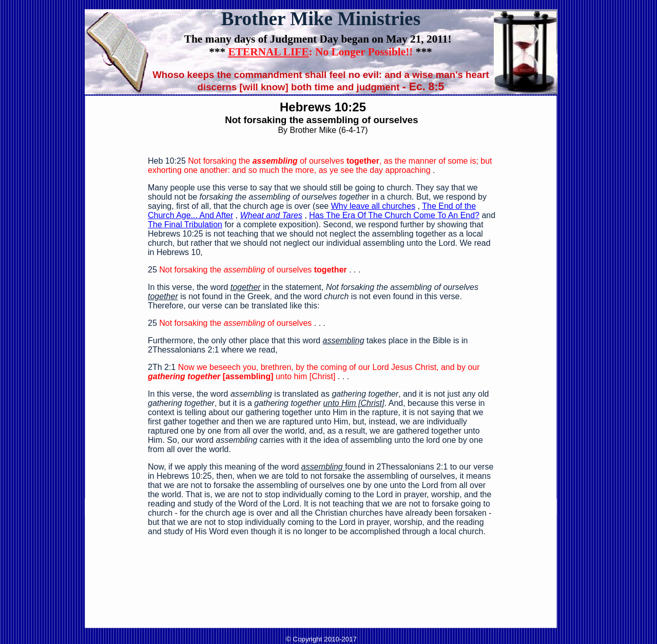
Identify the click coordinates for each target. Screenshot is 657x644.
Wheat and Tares (271, 215)
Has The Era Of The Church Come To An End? (394, 215)
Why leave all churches (373, 206)
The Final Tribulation (185, 225)
